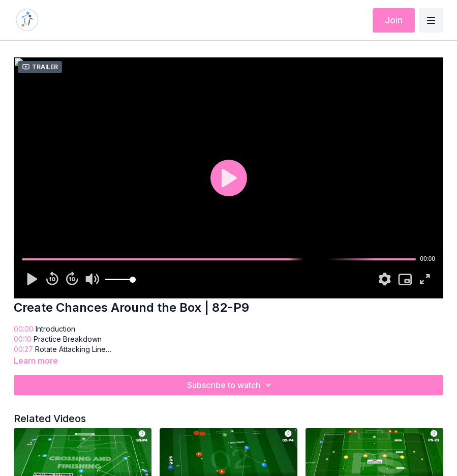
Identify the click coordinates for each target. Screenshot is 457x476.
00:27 (23, 349)
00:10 (23, 339)
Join (394, 20)
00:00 (24, 329)
